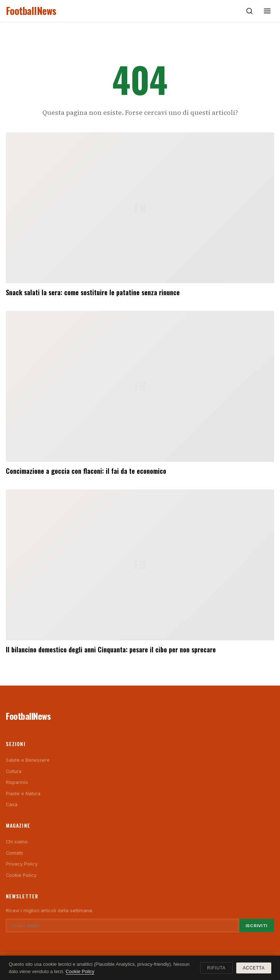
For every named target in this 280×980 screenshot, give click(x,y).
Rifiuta (216, 968)
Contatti (14, 853)
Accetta (254, 968)
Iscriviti (257, 926)
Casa (12, 805)
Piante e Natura (23, 794)
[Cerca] (249, 11)
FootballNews (31, 11)
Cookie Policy (21, 875)
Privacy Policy (22, 864)
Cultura (14, 771)
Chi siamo (17, 842)
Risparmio (17, 782)
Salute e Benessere (28, 760)
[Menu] (267, 11)
